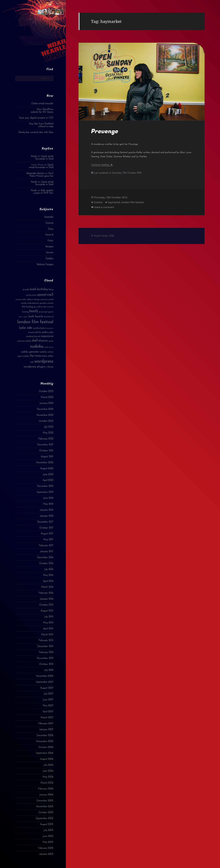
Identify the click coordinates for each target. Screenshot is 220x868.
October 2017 (46, 528)
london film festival (133, 202)
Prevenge (105, 131)
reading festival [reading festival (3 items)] (33, 336)
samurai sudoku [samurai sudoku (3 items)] (24, 341)
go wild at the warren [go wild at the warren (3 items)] (44, 307)
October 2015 (46, 605)
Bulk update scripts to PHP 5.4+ (43, 192)
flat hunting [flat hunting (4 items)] (28, 307)
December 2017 (45, 522)
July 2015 (49, 617)
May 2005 (48, 842)
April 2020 (48, 480)
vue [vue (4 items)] (32, 362)
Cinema (49, 223)
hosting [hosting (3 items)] (25, 312)
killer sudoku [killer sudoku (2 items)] (23, 317)
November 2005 (45, 807)
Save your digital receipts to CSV (36, 118)
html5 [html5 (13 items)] (34, 311)
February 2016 (46, 593)
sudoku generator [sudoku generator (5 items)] (30, 352)
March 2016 (47, 587)
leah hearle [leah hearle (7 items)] (36, 316)
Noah (34, 156)
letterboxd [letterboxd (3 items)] (49, 317)
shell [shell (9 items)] (35, 341)
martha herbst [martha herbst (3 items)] (39, 328)
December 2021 (45, 445)
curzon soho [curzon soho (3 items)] (21, 299)
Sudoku (50, 259)
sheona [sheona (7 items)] (43, 341)
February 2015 (46, 640)
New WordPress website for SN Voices (42, 111)
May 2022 (48, 433)
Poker (50, 241)
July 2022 (49, 427)
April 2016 (48, 581)
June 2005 (48, 836)
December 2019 (45, 486)
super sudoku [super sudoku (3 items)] (23, 356)
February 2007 (46, 724)
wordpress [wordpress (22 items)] (44, 361)
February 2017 (46, 546)
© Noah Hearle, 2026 (103, 236)
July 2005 (48, 830)
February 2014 (46, 652)
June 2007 (48, 700)
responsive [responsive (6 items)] (47, 336)
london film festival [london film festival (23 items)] (35, 322)
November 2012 (45, 658)
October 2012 (46, 664)
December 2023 (45, 409)
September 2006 (45, 753)
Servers (50, 253)
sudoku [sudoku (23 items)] (37, 346)
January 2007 (46, 730)
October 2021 (46, 451)
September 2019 (45, 492)
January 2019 (47, 510)
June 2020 (48, 474)
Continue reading (102, 165)
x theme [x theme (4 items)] (50, 367)
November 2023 (45, 415)
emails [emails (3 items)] (24, 303)
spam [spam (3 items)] (51, 341)
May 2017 (48, 540)
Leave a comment (104, 207)
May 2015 (48, 623)
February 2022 (46, 439)
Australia (49, 217)
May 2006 (48, 777)
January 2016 (47, 599)
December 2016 (45, 557)
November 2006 (45, 741)
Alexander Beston (35, 173)
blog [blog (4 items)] (51, 290)
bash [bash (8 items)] (33, 289)
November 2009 (45, 676)
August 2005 (47, 824)
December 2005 (45, 801)
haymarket (114, 202)
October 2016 (46, 563)
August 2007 (47, 688)
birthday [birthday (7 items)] (43, 289)
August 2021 (47, 457)
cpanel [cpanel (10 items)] (42, 295)
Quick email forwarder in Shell (44, 158)
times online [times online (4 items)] (48, 356)
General (49, 235)
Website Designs (45, 264)
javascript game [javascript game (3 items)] (46, 312)
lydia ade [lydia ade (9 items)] (26, 328)
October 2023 (46, 421)
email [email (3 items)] (51, 299)
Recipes (49, 247)
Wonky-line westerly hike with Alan (36, 132)
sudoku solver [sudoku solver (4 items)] (47, 352)
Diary (51, 229)
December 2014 (45, 646)
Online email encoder (42, 104)
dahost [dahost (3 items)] (30, 299)
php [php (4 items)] (51, 332)
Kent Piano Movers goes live (41, 175)
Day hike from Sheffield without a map (41, 125)
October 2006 (46, 747)
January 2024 (46, 403)
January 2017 (47, 552)
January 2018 (47, 516)
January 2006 (46, 795)
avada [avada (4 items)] (26, 290)
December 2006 (45, 735)
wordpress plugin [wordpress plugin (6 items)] (34, 367)
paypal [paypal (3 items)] (31, 332)
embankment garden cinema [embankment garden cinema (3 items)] (40, 303)
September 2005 (45, 818)
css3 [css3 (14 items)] (50, 295)
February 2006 (46, 789)
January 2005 (46, 854)
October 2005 (46, 812)
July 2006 (48, 765)
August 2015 (47, 611)
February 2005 (46, 848)
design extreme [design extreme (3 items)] (41, 299)
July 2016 (49, 569)
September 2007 (45, 682)
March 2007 (47, 718)
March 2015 (47, 635)
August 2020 (47, 469)
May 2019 (48, 504)
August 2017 (47, 534)
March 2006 (47, 783)
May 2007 (48, 706)
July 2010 (49, 670)
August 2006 (47, 759)
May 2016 (48, 575)
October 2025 (46, 391)
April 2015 (48, 629)
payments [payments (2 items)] (50, 328)
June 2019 (48, 498)
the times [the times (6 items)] (36, 356)
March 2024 (47, 397)
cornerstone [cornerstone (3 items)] (31, 295)
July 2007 (49, 694)
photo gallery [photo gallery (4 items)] (42, 332)
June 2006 (48, 771)
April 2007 (48, 712)
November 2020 (45, 463)
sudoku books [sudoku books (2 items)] (49, 347)
